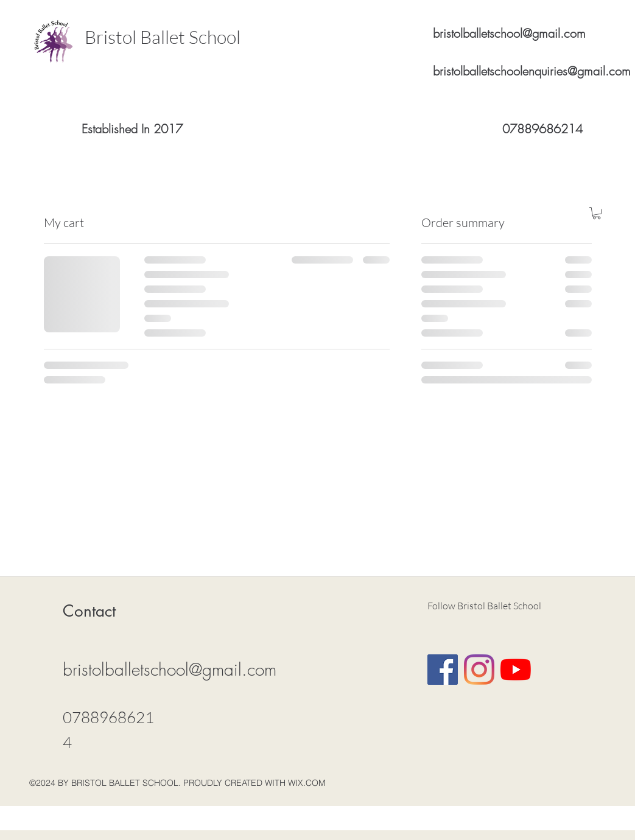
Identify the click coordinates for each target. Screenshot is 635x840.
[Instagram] (479, 670)
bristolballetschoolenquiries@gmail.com (532, 71)
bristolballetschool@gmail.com (509, 33)
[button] (597, 213)
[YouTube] (516, 670)
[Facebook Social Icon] (443, 670)
